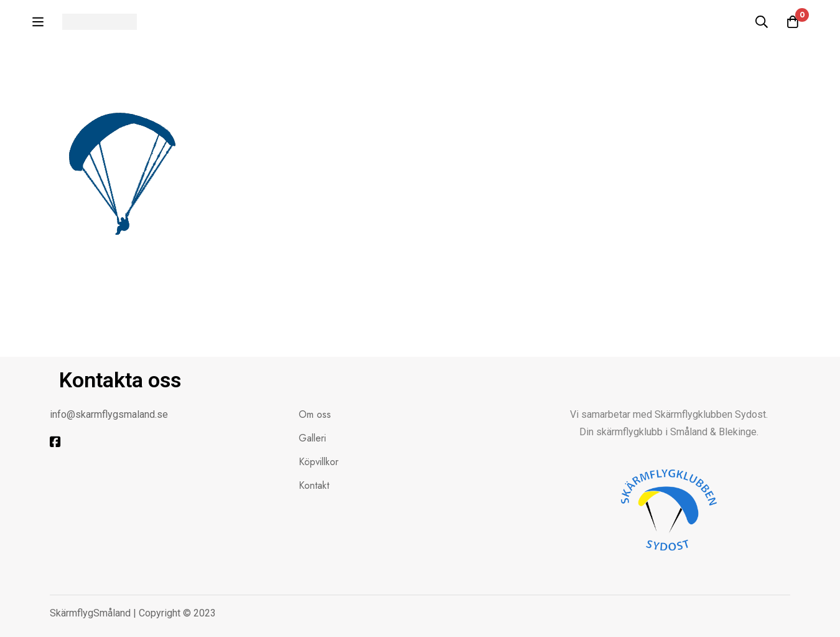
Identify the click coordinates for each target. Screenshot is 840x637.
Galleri (312, 438)
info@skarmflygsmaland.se (109, 414)
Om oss (315, 414)
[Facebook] (55, 442)
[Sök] (762, 22)
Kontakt (314, 485)
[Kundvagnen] (793, 22)
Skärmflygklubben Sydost (710, 414)
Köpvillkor (319, 462)
